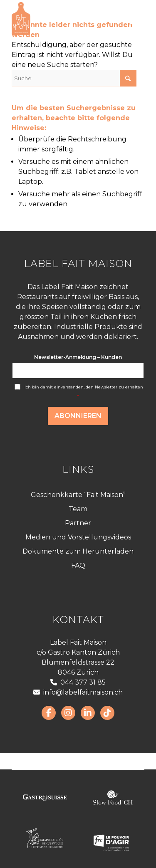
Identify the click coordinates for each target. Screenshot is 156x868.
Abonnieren (78, 416)
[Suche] (74, 78)
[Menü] (133, 19)
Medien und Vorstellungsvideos (78, 537)
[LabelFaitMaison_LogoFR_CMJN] (65, 19)
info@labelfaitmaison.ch (78, 692)
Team (78, 509)
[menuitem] (133, 19)
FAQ (78, 565)
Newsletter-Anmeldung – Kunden (78, 357)
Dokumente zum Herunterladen (78, 551)
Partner (78, 523)
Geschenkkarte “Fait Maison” (78, 495)
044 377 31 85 (78, 682)
